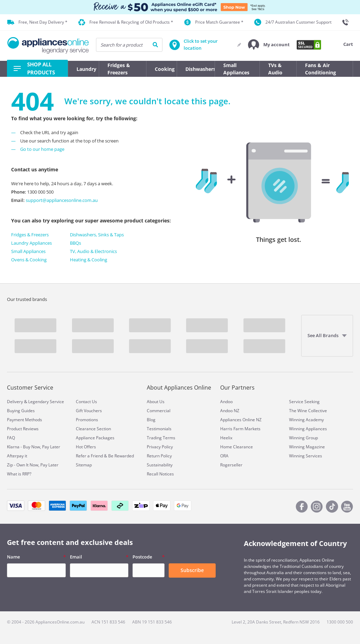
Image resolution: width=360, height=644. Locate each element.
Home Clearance (237, 447)
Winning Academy (306, 420)
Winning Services (306, 456)
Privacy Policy (160, 447)
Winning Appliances (308, 429)
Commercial (159, 411)
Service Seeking (304, 402)
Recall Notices (160, 474)
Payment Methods (25, 420)
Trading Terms (161, 438)
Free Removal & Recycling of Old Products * (126, 22)
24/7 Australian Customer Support (293, 22)
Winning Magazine (307, 447)
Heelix (226, 438)
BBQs (75, 243)
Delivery (15, 402)
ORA (224, 456)
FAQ (11, 438)
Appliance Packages (95, 438)
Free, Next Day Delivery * (37, 22)
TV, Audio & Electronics (93, 251)
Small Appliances (28, 251)
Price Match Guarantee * (214, 22)
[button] (269, 45)
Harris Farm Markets (240, 429)
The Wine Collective (308, 411)
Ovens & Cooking (29, 260)
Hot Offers (86, 447)
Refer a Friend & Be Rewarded (105, 456)
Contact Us (86, 402)
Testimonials (159, 429)
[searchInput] (129, 45)
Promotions (87, 420)
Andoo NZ (230, 411)
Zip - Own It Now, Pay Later (33, 465)
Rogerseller (231, 465)
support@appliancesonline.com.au (61, 200)
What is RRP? (19, 474)
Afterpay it (17, 456)
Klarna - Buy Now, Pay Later (34, 447)
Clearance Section (93, 429)
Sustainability (160, 465)
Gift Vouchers (89, 411)
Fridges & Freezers (30, 235)
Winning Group (303, 438)
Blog (151, 420)
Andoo (226, 402)
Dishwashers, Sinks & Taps (97, 235)
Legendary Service (46, 402)
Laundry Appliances (31, 243)
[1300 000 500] (347, 22)
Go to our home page (42, 149)
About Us (156, 402)
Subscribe (192, 570)
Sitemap (84, 465)
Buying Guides (21, 411)
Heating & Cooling (89, 260)
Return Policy (159, 456)
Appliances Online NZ (241, 420)
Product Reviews (23, 429)
